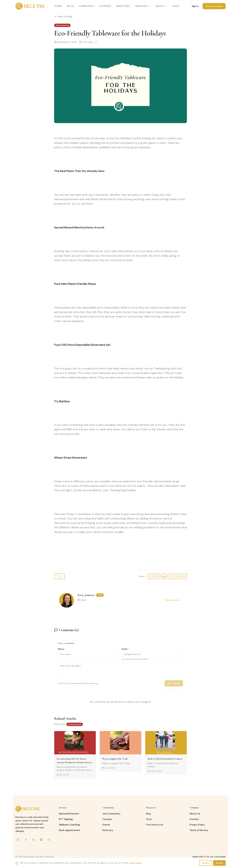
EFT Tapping (66, 819)
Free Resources (155, 825)
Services (143, 6)
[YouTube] (33, 840)
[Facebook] (26, 840)
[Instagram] (18, 840)
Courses (105, 6)
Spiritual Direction (69, 814)
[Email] (49, 840)
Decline (205, 864)
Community (86, 6)
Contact (194, 819)
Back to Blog (63, 17)
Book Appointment (70, 830)
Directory (123, 6)
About (161, 6)
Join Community (214, 6)
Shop (149, 819)
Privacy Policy (197, 825)
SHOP (176, 6)
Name (62, 649)
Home (58, 6)
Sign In (195, 6)
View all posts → (173, 600)
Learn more (136, 864)
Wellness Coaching (69, 825)
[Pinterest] (41, 840)
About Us (195, 814)
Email (82, 600)
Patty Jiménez (86, 595)
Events (106, 825)
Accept (219, 864)
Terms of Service (199, 830)
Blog (70, 6)
